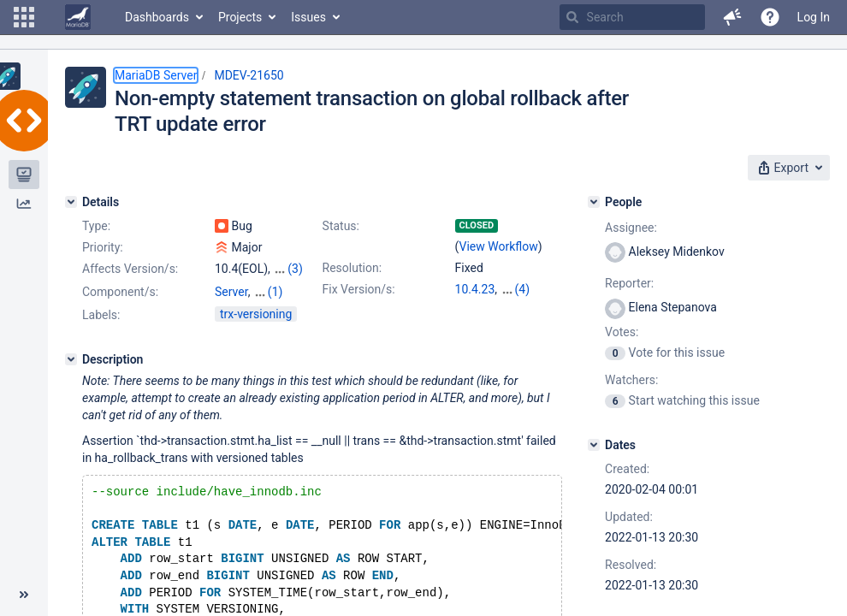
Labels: (101, 315)
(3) (295, 269)
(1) (275, 292)
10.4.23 (475, 289)
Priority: (103, 247)
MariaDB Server (156, 75)
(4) (523, 289)
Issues (308, 17)
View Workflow (499, 246)
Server (231, 292)
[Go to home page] (78, 17)
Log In (814, 17)
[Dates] (594, 445)
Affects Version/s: (130, 269)
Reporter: (629, 283)
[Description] (71, 359)
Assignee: (631, 228)
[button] (24, 17)
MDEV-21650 (249, 75)
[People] (594, 202)
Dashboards (157, 17)
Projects (240, 17)
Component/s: (120, 292)
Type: (96, 226)
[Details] (71, 202)
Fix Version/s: (359, 289)
